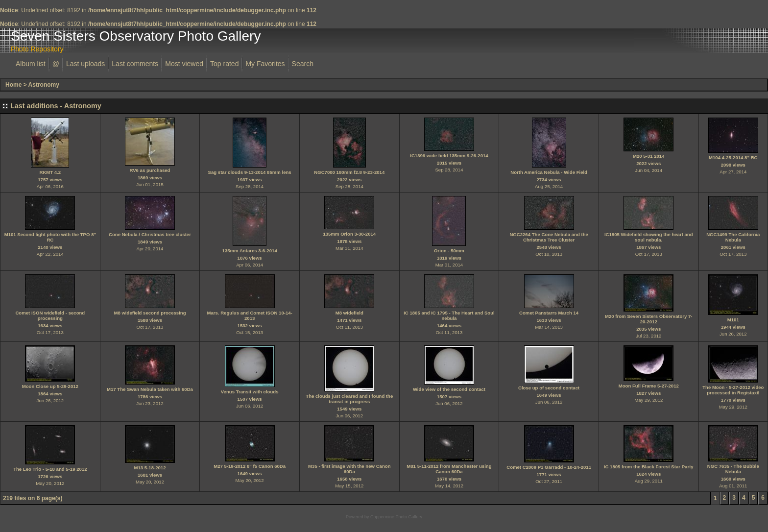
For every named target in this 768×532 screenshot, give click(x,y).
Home (13, 85)
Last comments (135, 64)
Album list (31, 64)
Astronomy (44, 85)
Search (303, 64)
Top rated (224, 64)
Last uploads (85, 64)
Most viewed (184, 64)
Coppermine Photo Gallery (396, 517)
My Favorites (265, 64)
